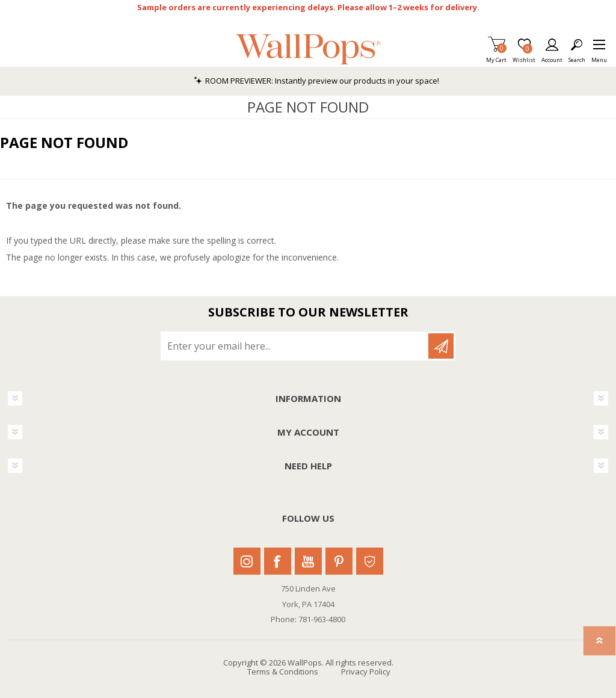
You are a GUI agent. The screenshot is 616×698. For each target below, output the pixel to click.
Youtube (308, 561)
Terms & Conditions (283, 672)
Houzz (370, 561)
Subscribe (441, 346)
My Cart (496, 56)
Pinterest (339, 561)
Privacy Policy (366, 672)
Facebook (278, 561)
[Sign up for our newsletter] (295, 346)
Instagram (247, 561)
